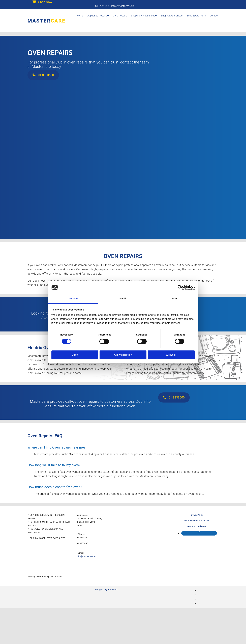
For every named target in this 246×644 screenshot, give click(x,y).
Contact (214, 16)
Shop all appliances (172, 16)
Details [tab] (123, 298)
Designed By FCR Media (107, 590)
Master (47, 21)
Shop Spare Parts (196, 16)
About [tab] (173, 298)
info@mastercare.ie (86, 556)
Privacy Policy (197, 515)
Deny (75, 355)
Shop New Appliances (143, 16)
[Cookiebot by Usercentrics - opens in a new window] (180, 287)
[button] (43, 75)
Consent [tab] (73, 298)
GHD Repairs (120, 16)
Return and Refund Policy (196, 521)
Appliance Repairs (97, 16)
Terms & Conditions (196, 526)
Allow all (171, 355)
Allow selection (123, 355)
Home (80, 16)
